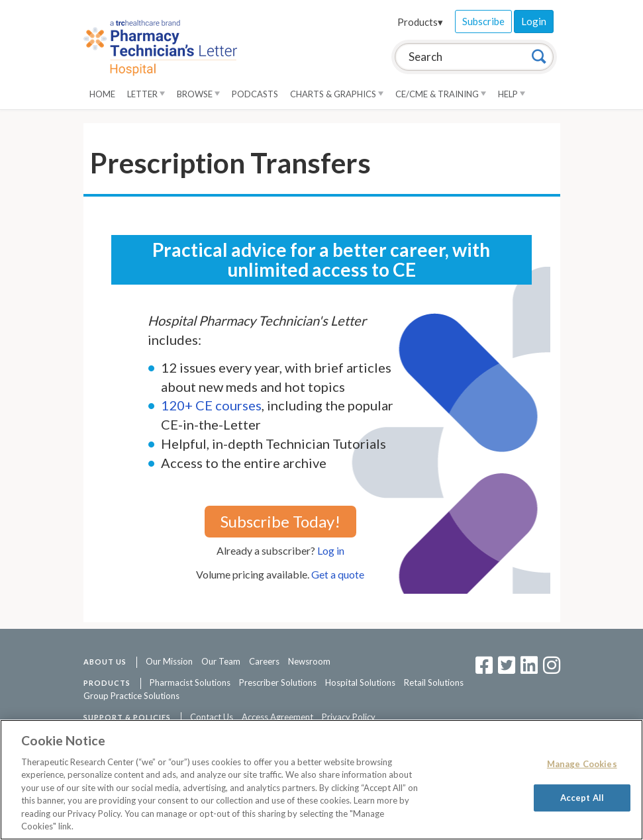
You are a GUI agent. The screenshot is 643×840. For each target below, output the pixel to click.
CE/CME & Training (441, 94)
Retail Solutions (434, 682)
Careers (264, 661)
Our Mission (169, 661)
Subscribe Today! (280, 521)
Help (512, 94)
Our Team (221, 661)
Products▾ (420, 22)
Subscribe (483, 21)
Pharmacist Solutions (190, 682)
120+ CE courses (211, 405)
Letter (146, 94)
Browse (198, 94)
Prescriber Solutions (278, 682)
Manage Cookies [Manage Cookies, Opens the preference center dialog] (582, 764)
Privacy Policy (349, 717)
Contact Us (212, 717)
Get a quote (338, 574)
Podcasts (255, 94)
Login (534, 21)
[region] (321, 780)
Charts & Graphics (337, 94)
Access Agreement (277, 717)
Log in (331, 550)
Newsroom (309, 661)
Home (102, 94)
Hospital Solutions (360, 682)
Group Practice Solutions (131, 696)
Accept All (582, 797)
